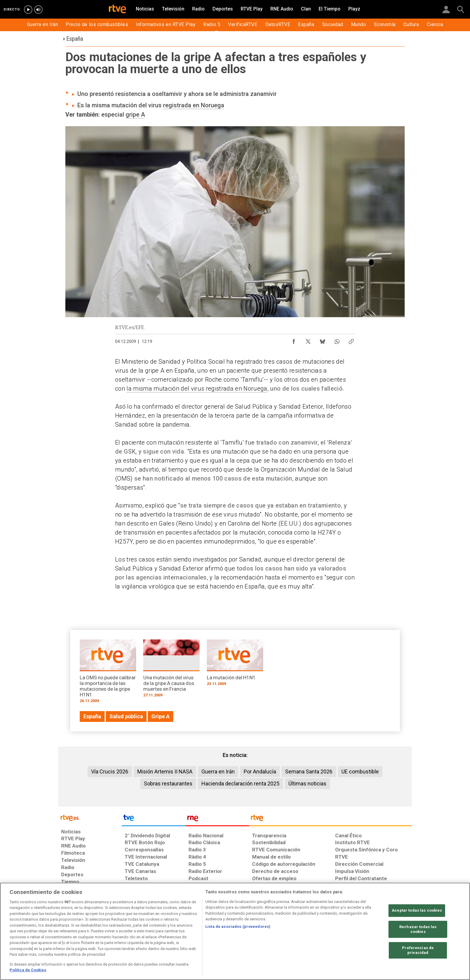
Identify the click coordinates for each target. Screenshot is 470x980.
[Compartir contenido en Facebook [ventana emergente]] (294, 340)
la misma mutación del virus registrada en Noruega (197, 389)
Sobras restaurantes (168, 783)
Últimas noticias (307, 783)
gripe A (135, 115)
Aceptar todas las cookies (417, 911)
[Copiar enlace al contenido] (351, 340)
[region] (235, 931)
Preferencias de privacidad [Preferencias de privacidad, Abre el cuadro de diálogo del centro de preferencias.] (418, 950)
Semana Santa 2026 (309, 771)
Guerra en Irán (218, 771)
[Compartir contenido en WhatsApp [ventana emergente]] (337, 340)
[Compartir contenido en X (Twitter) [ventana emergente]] (308, 340)
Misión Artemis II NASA (165, 771)
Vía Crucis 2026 (110, 771)
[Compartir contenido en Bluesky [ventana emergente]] (323, 340)
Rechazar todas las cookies (418, 929)
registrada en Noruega (194, 105)
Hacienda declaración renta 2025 (240, 783)
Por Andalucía (260, 771)
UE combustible (360, 771)
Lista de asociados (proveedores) (238, 926)
